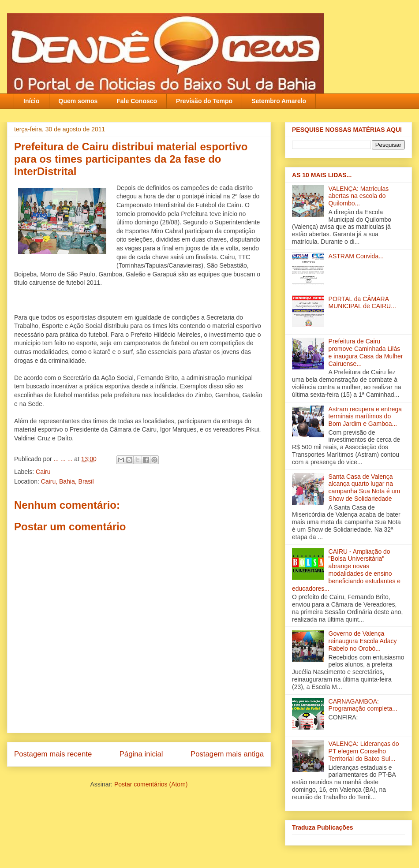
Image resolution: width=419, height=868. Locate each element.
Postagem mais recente (53, 754)
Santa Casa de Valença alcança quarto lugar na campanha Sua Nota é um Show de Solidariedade (365, 488)
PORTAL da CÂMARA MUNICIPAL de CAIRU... (362, 303)
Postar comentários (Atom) (151, 784)
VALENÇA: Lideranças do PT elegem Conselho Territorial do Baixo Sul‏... (364, 751)
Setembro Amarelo (279, 101)
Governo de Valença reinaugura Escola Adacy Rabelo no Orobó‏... (363, 641)
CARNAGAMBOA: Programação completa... (363, 705)
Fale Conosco (137, 101)
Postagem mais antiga (227, 754)
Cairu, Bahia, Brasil (67, 481)
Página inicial (141, 754)
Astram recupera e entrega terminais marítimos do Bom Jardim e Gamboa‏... (365, 417)
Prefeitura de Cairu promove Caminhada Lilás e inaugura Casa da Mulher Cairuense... (366, 352)
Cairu (43, 472)
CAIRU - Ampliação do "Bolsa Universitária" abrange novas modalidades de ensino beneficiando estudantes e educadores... (346, 570)
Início (32, 101)
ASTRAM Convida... (356, 256)
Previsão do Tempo (204, 101)
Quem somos (78, 101)
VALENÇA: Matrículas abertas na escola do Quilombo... (359, 196)
